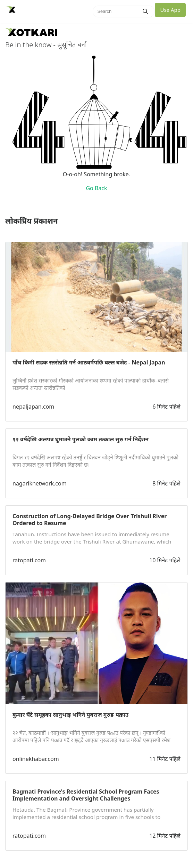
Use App (170, 10)
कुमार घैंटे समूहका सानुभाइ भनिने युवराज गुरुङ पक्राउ (70, 715)
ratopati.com (29, 560)
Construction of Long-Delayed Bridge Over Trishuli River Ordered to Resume (90, 520)
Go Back (96, 188)
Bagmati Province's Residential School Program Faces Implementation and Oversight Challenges (86, 795)
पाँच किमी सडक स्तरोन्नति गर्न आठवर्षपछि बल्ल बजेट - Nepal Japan (89, 362)
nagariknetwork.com (40, 483)
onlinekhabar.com (36, 759)
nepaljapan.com (33, 407)
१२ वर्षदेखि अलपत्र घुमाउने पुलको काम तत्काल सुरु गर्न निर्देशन (81, 439)
